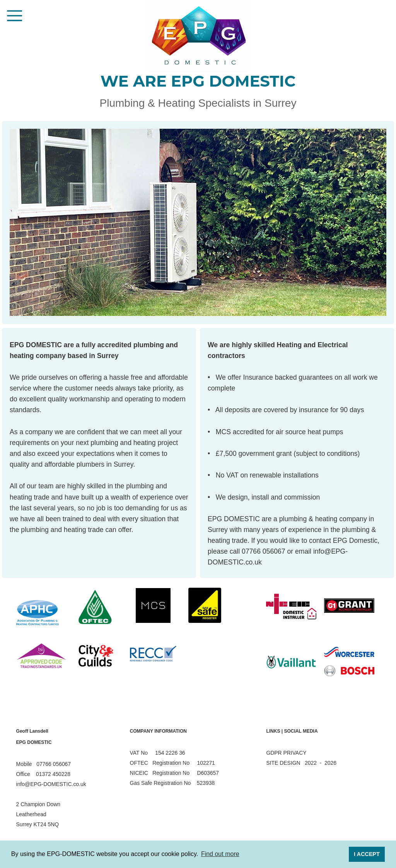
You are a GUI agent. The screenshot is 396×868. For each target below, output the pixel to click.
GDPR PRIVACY (286, 753)
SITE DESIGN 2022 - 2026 (301, 763)
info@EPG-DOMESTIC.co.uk (51, 784)
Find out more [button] (220, 854)
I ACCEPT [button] (367, 854)
